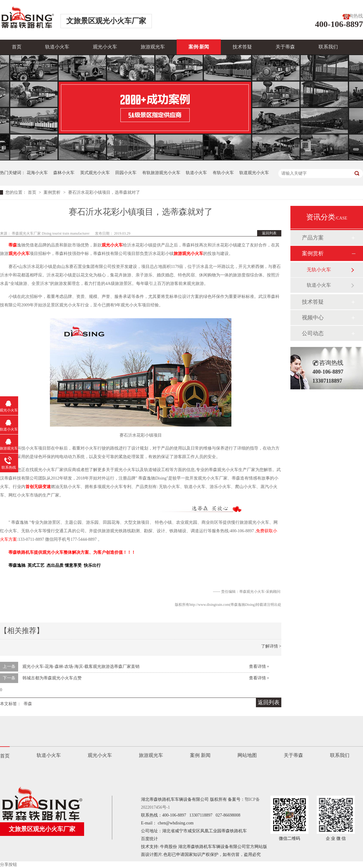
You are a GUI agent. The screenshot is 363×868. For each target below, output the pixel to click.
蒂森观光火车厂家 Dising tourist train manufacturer (51, 233)
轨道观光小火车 (254, 173)
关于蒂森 (285, 47)
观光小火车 (105, 47)
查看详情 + (259, 667)
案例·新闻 (199, 47)
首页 (17, 47)
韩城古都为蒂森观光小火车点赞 (52, 678)
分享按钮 (8, 865)
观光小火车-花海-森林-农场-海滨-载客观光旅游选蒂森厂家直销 (81, 667)
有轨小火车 (223, 173)
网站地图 (247, 755)
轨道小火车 (57, 47)
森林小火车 (64, 173)
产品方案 (313, 238)
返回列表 (269, 233)
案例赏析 (53, 192)
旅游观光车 (153, 47)
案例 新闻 (200, 755)
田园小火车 (126, 173)
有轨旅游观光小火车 (161, 173)
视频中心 (313, 318)
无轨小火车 (319, 270)
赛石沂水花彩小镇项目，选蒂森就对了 (104, 192)
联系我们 (328, 47)
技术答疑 (242, 47)
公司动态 (313, 333)
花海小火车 (37, 173)
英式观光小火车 (95, 173)
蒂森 (13, 245)
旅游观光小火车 (188, 254)
